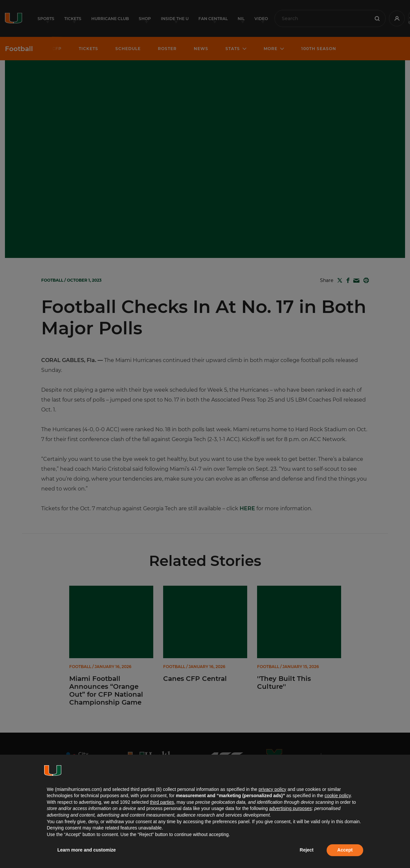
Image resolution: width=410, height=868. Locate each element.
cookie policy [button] (338, 796)
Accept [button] (345, 850)
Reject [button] (307, 850)
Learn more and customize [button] (87, 850)
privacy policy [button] (272, 789)
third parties (162, 802)
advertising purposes (291, 808)
